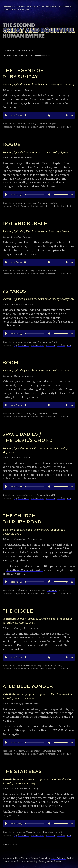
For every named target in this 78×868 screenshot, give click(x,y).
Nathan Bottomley (23, 861)
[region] (39, 115)
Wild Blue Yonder (28, 686)
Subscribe (8, 51)
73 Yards (14, 291)
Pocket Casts (38, 127)
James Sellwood (58, 858)
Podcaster (56, 861)
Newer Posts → (11, 845)
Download (43, 124)
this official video (24, 570)
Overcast (50, 127)
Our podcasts (25, 51)
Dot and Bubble (25, 224)
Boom (10, 363)
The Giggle (18, 611)
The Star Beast (24, 772)
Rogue (12, 145)
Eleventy (42, 861)
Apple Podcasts (22, 127)
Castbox (61, 127)
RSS (69, 127)
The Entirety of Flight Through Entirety (26, 56)
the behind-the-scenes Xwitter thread (34, 726)
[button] (6, 115)
